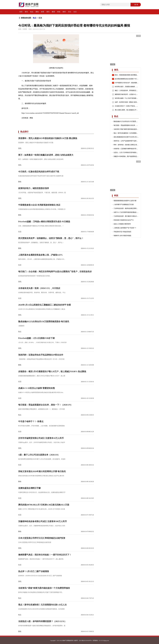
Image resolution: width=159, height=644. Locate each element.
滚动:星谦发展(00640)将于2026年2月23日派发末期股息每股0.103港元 (126, 137)
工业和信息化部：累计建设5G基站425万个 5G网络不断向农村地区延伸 (126, 216)
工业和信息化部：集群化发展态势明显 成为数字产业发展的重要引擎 (126, 208)
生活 (75, 12)
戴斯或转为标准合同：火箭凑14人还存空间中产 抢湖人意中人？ (127, 94)
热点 (32, 12)
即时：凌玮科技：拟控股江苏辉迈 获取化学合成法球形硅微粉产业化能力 (126, 145)
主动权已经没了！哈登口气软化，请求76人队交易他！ (127, 106)
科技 (59, 12)
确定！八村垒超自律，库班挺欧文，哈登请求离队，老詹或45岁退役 (127, 91)
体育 (43, 12)
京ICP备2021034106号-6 (85, 641)
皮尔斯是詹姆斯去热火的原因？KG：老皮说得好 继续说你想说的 (127, 79)
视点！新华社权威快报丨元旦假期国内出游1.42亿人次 (126, 133)
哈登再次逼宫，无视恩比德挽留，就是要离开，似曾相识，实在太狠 (127, 87)
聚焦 (37, 12)
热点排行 (24, 132)
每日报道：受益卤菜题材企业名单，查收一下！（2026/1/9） (126, 125)
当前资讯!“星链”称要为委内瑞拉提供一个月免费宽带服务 (126, 129)
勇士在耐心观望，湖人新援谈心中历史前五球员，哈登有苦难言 (127, 110)
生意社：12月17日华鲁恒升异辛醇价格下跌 (126, 153)
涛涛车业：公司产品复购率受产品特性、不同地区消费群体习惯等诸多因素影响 (126, 141)
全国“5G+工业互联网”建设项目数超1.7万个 (126, 212)
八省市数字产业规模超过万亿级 (124, 205)
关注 (70, 12)
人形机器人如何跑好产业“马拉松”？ (125, 228)
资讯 (26, 12)
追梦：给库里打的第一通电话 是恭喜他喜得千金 (127, 102)
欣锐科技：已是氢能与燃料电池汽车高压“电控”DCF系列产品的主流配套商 (126, 149)
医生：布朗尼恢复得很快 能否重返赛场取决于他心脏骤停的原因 (127, 75)
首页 (21, 12)
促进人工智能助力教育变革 (122, 224)
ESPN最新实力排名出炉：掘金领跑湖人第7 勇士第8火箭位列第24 (127, 83)
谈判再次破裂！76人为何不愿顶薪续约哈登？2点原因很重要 (127, 98)
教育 (53, 12)
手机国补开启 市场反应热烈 (122, 232)
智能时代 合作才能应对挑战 (122, 236)
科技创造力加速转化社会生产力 (124, 220)
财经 (64, 12)
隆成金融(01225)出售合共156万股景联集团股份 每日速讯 (126, 121)
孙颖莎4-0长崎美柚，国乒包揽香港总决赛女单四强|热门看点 (126, 156)
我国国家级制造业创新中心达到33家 (125, 201)
